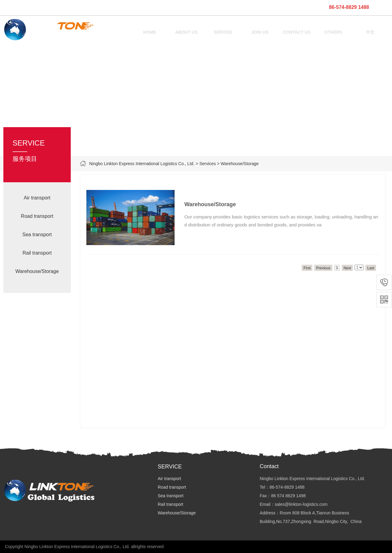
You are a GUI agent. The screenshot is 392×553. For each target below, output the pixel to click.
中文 (370, 32)
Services (208, 164)
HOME (150, 32)
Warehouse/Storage (37, 271)
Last (371, 268)
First (307, 268)
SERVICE (223, 32)
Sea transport (37, 235)
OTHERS (333, 32)
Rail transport (37, 253)
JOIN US (260, 32)
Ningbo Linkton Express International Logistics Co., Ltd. (142, 164)
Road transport (37, 216)
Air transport (37, 198)
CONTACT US (297, 32)
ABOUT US (186, 32)
